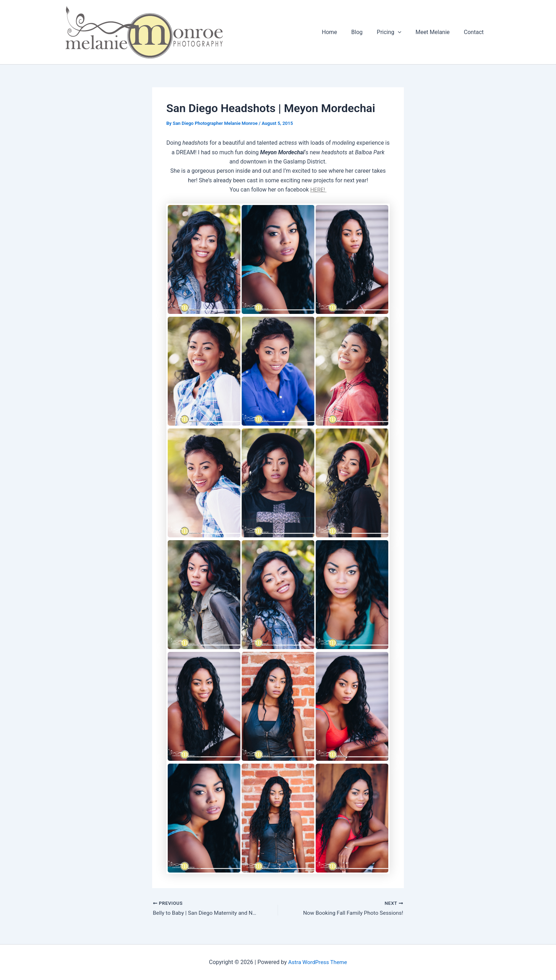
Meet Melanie (437, 32)
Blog (367, 32)
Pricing (396, 32)
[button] (405, 32)
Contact (475, 32)
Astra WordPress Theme (318, 962)
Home (342, 32)
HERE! (318, 190)
